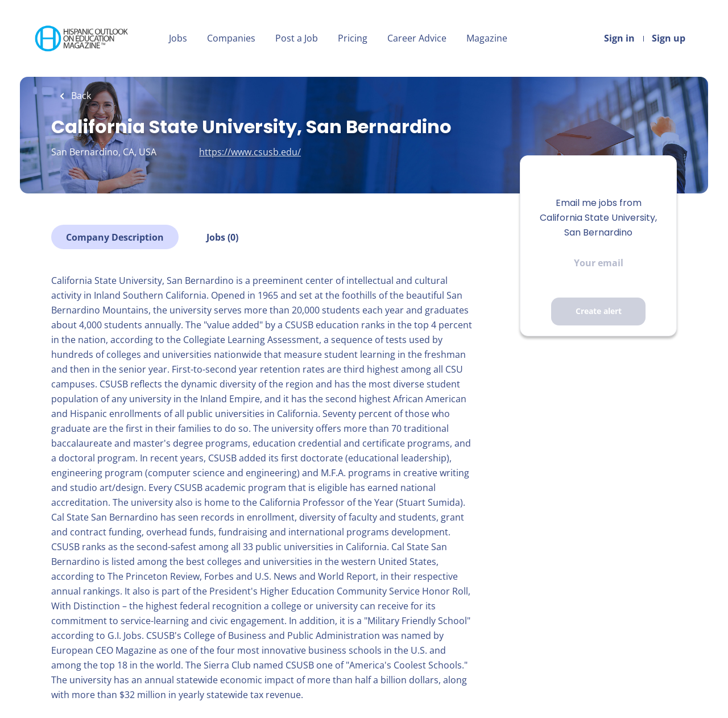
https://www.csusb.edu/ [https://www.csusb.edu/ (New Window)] (250, 152)
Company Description (115, 237)
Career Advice (417, 38)
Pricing (353, 38)
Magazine (487, 38)
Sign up (669, 38)
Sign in (619, 38)
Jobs (178, 38)
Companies (231, 38)
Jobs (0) (222, 237)
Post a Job (297, 38)
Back (80, 96)
